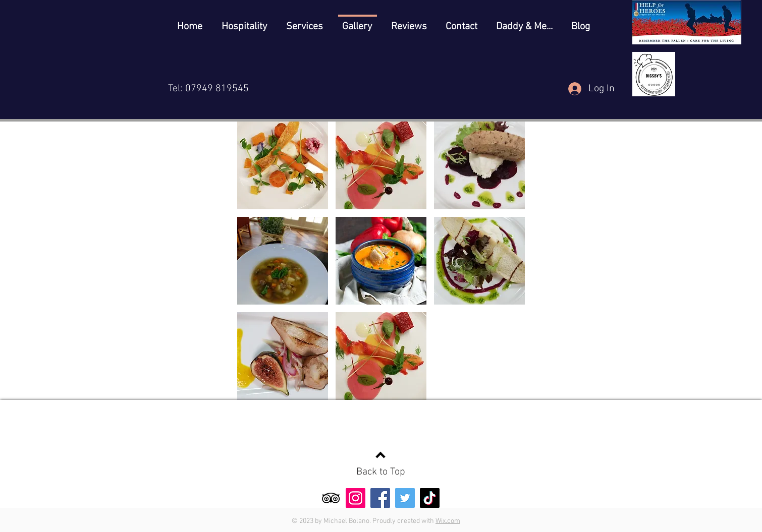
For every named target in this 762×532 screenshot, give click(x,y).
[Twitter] (405, 498)
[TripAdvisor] (331, 498)
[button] (283, 165)
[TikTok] (430, 498)
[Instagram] (356, 498)
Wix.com (448, 521)
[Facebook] (380, 498)
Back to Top (381, 472)
